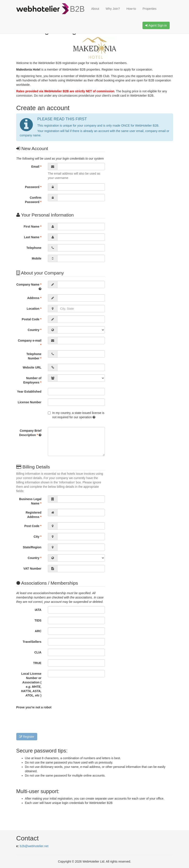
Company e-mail (30, 343)
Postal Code (32, 319)
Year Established (29, 392)
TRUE (37, 663)
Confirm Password (33, 200)
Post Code (33, 526)
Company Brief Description (30, 433)
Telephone (34, 248)
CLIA (38, 652)
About (95, 9)
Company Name (29, 287)
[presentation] (49, 720)
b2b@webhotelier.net (34, 846)
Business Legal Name (30, 501)
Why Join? (113, 9)
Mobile (37, 258)
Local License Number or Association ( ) (31, 684)
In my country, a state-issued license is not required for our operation (76, 415)
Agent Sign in (156, 25)
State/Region (32, 547)
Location (34, 309)
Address (34, 298)
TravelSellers (32, 642)
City (38, 537)
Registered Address (33, 515)
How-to (131, 9)
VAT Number (33, 569)
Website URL (32, 367)
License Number (29, 402)
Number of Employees (32, 380)
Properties (150, 9)
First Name (33, 227)
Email (36, 167)
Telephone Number (34, 356)
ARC (38, 631)
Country (34, 330)
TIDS (38, 620)
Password (33, 187)
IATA (38, 610)
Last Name (33, 237)
